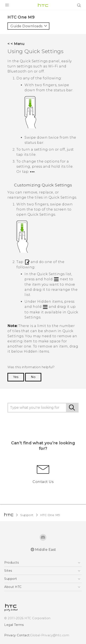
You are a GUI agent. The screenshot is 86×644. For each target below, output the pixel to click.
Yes (16, 377)
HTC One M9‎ (50, 515)
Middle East (46, 550)
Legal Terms (14, 625)
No (33, 377)
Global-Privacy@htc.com (50, 635)
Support (27, 515)
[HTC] (43, 5)
